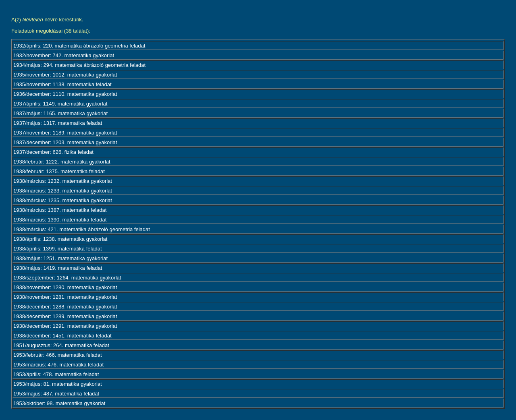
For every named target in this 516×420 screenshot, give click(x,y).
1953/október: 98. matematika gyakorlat (59, 403)
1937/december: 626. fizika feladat (53, 152)
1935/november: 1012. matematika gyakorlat (65, 75)
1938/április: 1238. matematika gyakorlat (60, 239)
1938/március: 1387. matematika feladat (60, 210)
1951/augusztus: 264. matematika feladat (61, 345)
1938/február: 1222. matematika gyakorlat (62, 162)
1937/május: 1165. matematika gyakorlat (60, 113)
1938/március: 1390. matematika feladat (60, 220)
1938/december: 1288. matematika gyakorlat (65, 307)
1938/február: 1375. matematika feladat (59, 171)
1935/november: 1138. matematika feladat (62, 84)
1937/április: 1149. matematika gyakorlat (60, 104)
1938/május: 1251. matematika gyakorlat (60, 258)
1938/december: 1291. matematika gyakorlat (65, 326)
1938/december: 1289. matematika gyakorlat (65, 316)
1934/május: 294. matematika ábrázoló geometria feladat (79, 65)
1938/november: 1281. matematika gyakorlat (65, 297)
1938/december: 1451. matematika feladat (62, 336)
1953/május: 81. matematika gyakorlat (58, 384)
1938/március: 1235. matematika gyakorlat (63, 200)
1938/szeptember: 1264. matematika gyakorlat (67, 278)
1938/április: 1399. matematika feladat (58, 249)
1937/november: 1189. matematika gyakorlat (65, 133)
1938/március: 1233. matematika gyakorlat (63, 191)
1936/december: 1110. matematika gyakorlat (65, 94)
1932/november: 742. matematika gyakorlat (64, 55)
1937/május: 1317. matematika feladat (58, 123)
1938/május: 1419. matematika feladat (58, 268)
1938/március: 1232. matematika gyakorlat (63, 181)
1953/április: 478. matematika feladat (56, 374)
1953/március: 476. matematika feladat (58, 365)
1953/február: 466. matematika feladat (58, 355)
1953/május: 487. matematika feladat (56, 394)
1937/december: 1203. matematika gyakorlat (65, 142)
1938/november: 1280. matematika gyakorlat (65, 287)
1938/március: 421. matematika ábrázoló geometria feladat (82, 229)
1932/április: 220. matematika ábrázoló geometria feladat (79, 46)
